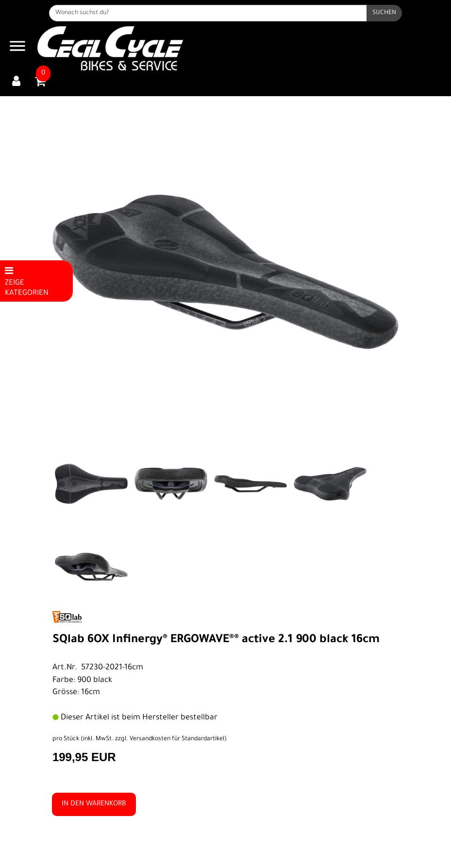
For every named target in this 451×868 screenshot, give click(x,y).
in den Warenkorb (94, 804)
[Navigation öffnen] (17, 48)
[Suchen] (384, 13)
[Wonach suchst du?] (208, 13)
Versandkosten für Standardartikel (177, 739)
